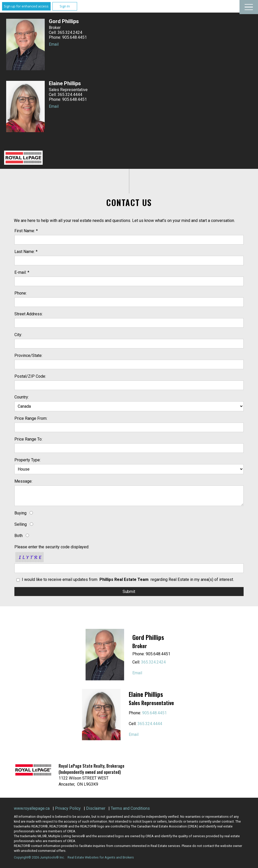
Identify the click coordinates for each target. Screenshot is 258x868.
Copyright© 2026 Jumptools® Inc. (39, 857)
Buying (20, 513)
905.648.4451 (154, 713)
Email (54, 44)
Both (19, 536)
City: (18, 335)
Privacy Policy (68, 808)
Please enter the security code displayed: (52, 547)
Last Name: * (26, 252)
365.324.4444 (150, 724)
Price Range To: (28, 439)
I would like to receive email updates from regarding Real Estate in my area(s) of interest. (128, 579)
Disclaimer (96, 808)
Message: (23, 481)
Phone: (21, 293)
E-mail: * (22, 272)
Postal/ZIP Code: (30, 376)
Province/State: (28, 355)
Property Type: (27, 460)
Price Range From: (31, 418)
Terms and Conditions (130, 808)
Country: (22, 397)
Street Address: (29, 314)
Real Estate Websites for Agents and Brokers (101, 857)
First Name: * (26, 231)
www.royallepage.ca (32, 808)
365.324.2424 (153, 662)
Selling (21, 524)
